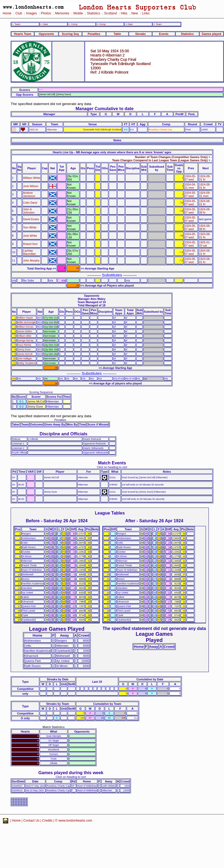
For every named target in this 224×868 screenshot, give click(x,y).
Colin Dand (30, 203)
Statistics (93, 13)
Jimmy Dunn (24, 349)
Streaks (140, 34)
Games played (211, 34)
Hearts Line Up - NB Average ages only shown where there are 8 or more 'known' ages (112, 152)
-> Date (129, 24)
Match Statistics (54, 727)
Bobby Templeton (27, 363)
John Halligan (25, 359)
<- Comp (73, 24)
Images (31, 13)
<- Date (44, 24)
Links (146, 13)
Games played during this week (71, 773)
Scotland (110, 13)
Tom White (30, 227)
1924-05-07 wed (190, 178)
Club (19, 13)
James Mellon (25, 331)
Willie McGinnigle (27, 322)
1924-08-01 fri (205, 178)
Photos (46, 13)
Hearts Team (23, 34)
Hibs (124, 13)
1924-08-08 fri (205, 211)
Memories (62, 13)
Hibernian (52, 130)
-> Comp (101, 24)
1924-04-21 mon (190, 186)
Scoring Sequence (41, 392)
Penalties (94, 34)
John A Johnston (29, 211)
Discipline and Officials (63, 434)
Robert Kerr (30, 244)
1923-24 (34, 130)
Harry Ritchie (24, 345)
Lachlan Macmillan (29, 252)
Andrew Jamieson (29, 194)
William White (32, 178)
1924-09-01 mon (205, 194)
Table (117, 34)
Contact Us (32, 821)
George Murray (26, 340)
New (135, 13)
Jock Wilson (31, 186)
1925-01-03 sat (205, 244)
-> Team (157, 24)
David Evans (31, 219)
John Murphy (31, 260)
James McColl (25, 354)
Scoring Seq (70, 34)
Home (7, 13)
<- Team (16, 24)
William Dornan (26, 327)
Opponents (46, 34)
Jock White (30, 236)
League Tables (110, 513)
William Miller (25, 336)
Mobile (78, 13)
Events (164, 34)
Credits (47, 821)
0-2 (126, 130)
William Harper (25, 318)
